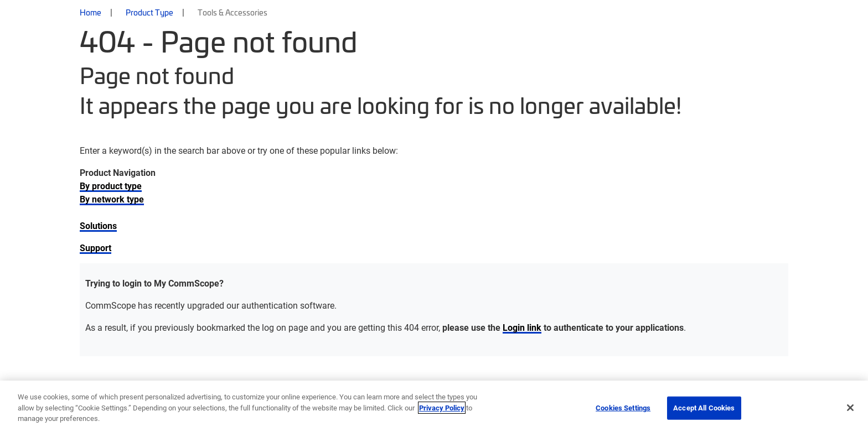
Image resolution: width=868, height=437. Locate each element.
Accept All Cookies (704, 408)
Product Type (149, 12)
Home (91, 12)
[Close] (850, 408)
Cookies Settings (623, 408)
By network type (112, 199)
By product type (111, 186)
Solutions (98, 225)
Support (95, 248)
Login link (522, 327)
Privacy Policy (442, 408)
